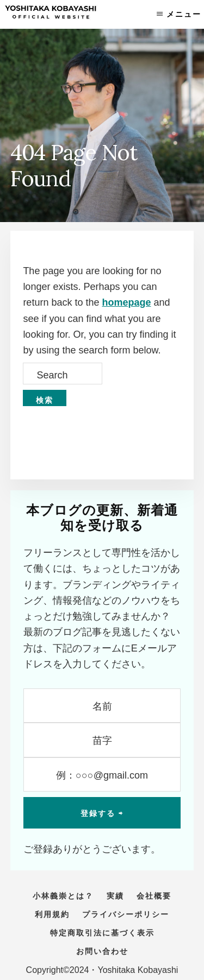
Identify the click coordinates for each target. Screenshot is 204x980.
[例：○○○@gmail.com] (102, 774)
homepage (126, 302)
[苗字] (102, 740)
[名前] (102, 706)
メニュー (184, 14)
